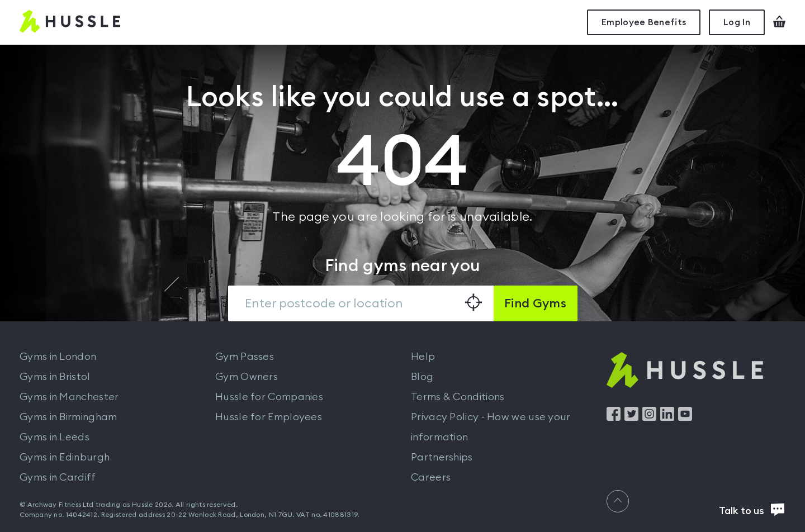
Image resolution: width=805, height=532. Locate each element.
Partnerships (442, 457)
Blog (422, 377)
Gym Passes (245, 357)
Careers (431, 477)
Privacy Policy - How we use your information (491, 427)
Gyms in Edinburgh (65, 457)
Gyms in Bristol (55, 377)
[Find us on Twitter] (631, 418)
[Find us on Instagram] (649, 418)
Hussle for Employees (269, 417)
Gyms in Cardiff (58, 477)
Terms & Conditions (458, 397)
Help (423, 357)
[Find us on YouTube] (685, 418)
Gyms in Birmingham (68, 417)
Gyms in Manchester (69, 397)
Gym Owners (247, 377)
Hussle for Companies (269, 397)
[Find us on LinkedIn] (667, 418)
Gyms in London (58, 357)
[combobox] (361, 303)
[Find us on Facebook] (614, 418)
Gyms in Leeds (55, 437)
